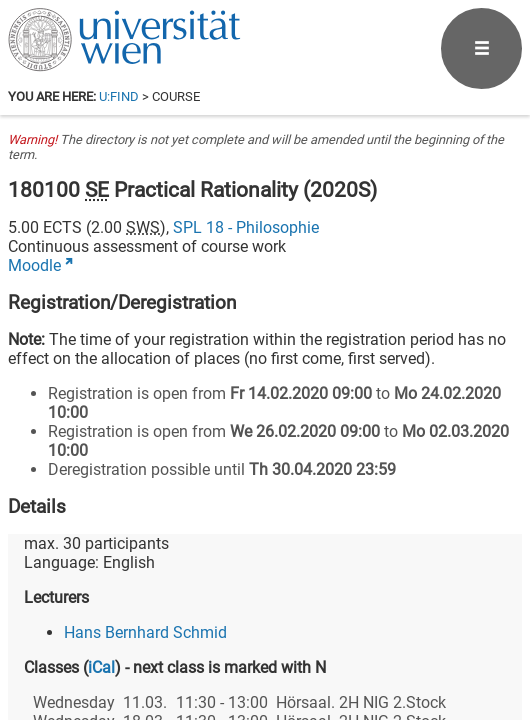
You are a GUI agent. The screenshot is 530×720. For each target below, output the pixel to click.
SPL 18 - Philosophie (246, 227)
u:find (119, 96)
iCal (101, 667)
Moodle (34, 265)
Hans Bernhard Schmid (145, 632)
